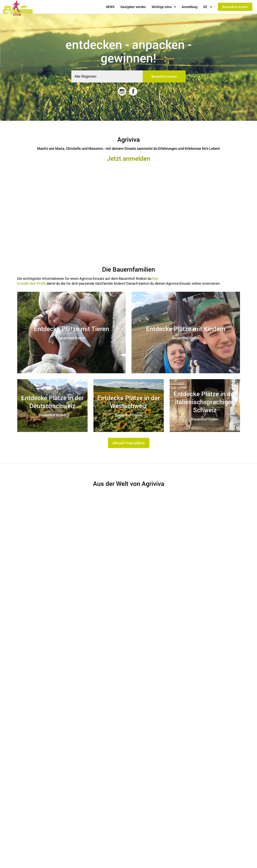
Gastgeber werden (133, 7)
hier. (155, 279)
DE (206, 7)
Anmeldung (189, 7)
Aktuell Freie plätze (129, 443)
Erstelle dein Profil (31, 283)
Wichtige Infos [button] (162, 7)
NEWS (110, 7)
